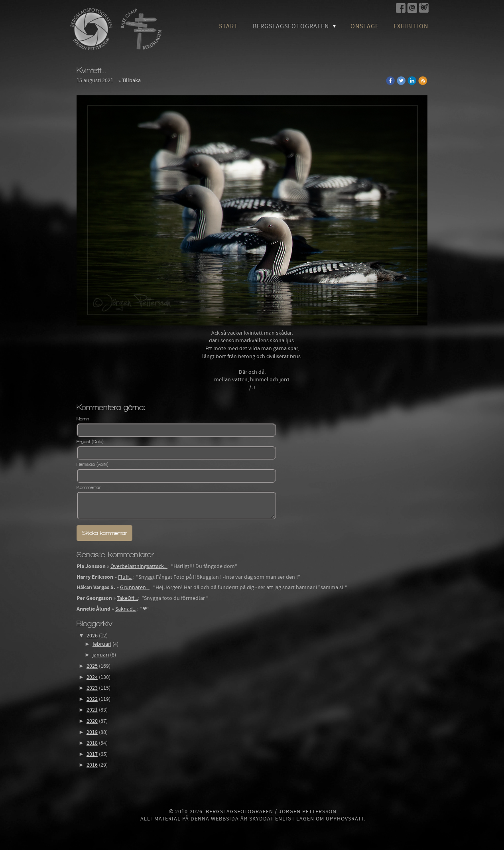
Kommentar (89, 487)
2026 (92, 636)
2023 (92, 688)
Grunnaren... (135, 588)
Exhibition (411, 26)
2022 (92, 699)
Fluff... (125, 577)
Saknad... (126, 609)
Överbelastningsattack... (139, 566)
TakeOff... (127, 598)
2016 (92, 765)
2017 (92, 754)
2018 (92, 743)
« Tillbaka (130, 81)
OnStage (365, 26)
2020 (92, 721)
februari (102, 644)
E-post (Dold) (90, 442)
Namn (83, 419)
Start (228, 26)
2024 (92, 677)
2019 (92, 732)
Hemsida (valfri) (93, 464)
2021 (92, 710)
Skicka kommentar (104, 533)
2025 (92, 666)
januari (101, 655)
